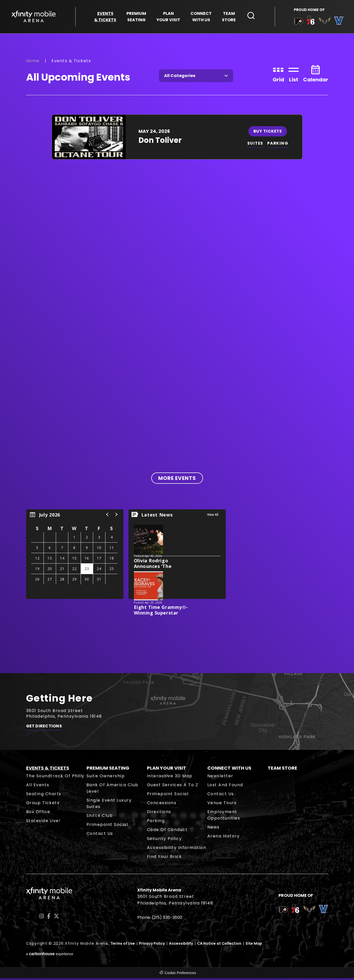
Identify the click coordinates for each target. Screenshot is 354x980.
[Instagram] (41, 918)
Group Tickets (43, 805)
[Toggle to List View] (294, 75)
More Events (177, 480)
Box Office (38, 814)
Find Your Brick (164, 858)
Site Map (254, 945)
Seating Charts (44, 796)
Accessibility (181, 945)
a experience (50, 956)
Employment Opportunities (224, 817)
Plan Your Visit (167, 770)
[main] (177, 354)
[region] (75, 556)
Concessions (162, 805)
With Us (201, 17)
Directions (159, 814)
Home (33, 63)
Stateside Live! (43, 822)
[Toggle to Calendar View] (316, 75)
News (213, 829)
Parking (156, 822)
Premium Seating (108, 770)
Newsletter (220, 778)
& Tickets (105, 17)
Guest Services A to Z (173, 787)
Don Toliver (160, 142)
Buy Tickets (268, 133)
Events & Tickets (48, 770)
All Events (38, 787)
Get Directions (44, 729)
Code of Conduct (167, 831)
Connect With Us (229, 770)
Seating (136, 17)
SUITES (255, 145)
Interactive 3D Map (170, 778)
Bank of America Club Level (112, 790)
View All (213, 516)
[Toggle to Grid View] (278, 75)
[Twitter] (56, 918)
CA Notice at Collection (219, 945)
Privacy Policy (152, 945)
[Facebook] (49, 918)
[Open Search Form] (251, 16)
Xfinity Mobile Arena (35, 17)
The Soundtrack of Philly (55, 778)
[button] (108, 516)
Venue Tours (222, 805)
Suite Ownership (106, 778)
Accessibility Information (177, 849)
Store (229, 17)
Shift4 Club (100, 817)
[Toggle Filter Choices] (196, 78)
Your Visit (168, 17)
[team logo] (298, 23)
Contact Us (100, 835)
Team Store (282, 770)
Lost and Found (225, 787)
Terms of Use (123, 945)
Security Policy (164, 840)
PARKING (279, 145)
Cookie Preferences (180, 975)
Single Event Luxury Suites (109, 805)
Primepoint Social (107, 826)
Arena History (224, 838)
